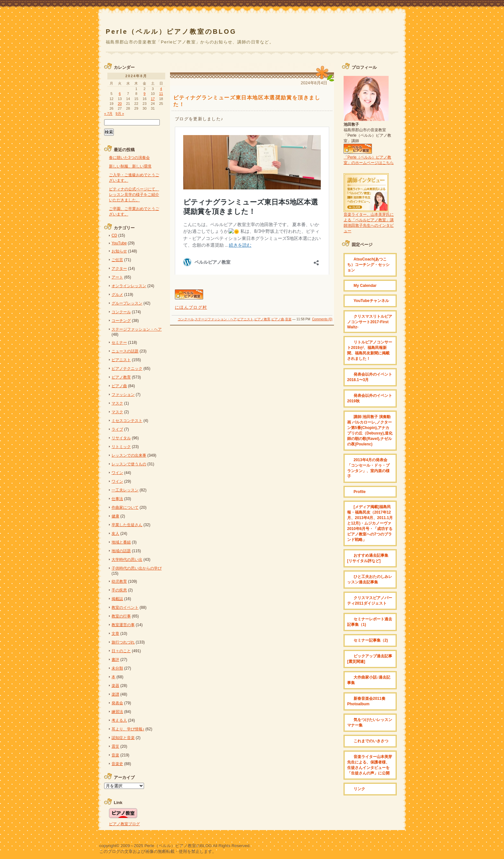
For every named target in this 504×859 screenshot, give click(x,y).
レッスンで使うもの (129, 464)
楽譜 (115, 694)
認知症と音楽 (123, 738)
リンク (359, 789)
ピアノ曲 (278, 319)
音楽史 (117, 764)
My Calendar (365, 286)
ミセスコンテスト (127, 421)
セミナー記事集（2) (371, 640)
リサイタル (121, 438)
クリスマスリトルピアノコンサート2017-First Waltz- (370, 322)
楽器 (115, 686)
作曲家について (125, 507)
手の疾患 (119, 590)
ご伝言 (117, 260)
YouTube (119, 243)
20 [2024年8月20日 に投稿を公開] (120, 104)
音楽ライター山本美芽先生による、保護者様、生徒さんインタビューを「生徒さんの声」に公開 (370, 765)
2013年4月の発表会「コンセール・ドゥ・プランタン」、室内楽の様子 (368, 468)
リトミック (121, 447)
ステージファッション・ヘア (216, 319)
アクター (119, 269)
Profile (360, 492)
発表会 (117, 703)
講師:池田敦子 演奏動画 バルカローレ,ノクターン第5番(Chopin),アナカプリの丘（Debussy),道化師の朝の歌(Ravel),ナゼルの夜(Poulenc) (370, 430)
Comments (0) (322, 319)
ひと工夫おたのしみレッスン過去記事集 (370, 579)
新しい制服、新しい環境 (130, 166)
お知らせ (119, 251)
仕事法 (117, 499)
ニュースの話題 (125, 351)
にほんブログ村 (191, 307)
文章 (115, 634)
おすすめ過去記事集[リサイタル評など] (368, 558)
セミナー (119, 343)
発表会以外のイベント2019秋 (370, 398)
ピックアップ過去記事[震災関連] (370, 659)
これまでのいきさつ (371, 741)
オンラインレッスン (129, 286)
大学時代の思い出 (127, 560)
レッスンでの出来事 (129, 455)
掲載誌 (117, 599)
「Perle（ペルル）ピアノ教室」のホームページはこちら (369, 158)
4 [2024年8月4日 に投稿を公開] (161, 89)
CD (114, 235)
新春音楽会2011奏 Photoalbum (366, 701)
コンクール (186, 319)
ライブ (117, 429)
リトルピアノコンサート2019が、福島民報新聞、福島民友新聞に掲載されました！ (370, 350)
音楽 (288, 319)
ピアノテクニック (127, 369)
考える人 (119, 720)
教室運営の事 (123, 625)
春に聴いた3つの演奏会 (129, 158)
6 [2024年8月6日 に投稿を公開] (120, 94)
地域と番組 (121, 542)
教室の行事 (121, 616)
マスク (117, 403)
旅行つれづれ (123, 642)
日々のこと (121, 651)
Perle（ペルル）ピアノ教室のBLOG (171, 32)
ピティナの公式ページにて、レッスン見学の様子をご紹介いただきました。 (134, 195)
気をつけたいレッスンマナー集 (370, 722)
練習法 (117, 712)
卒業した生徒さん (127, 525)
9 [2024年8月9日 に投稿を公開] (145, 94)
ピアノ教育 (262, 319)
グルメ (117, 295)
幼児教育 (119, 581)
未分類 (117, 668)
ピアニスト (245, 319)
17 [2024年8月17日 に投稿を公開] (153, 99)
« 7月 (108, 114)
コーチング (121, 321)
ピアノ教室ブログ (124, 824)
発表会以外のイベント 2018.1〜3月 (370, 377)
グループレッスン (127, 303)
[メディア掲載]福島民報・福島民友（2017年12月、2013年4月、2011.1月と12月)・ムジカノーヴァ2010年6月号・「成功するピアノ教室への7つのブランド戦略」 (370, 523)
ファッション (123, 395)
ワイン (117, 473)
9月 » (120, 114)
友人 (115, 534)
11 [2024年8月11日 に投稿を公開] (161, 94)
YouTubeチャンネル (371, 301)
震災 (115, 746)
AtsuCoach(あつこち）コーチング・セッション (368, 265)
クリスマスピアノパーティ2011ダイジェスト (370, 601)
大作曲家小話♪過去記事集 (369, 680)
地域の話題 (121, 551)
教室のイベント (125, 608)
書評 (115, 660)
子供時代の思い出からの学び (137, 568)
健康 (115, 516)
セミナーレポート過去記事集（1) (370, 622)
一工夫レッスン (125, 490)
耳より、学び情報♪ (128, 729)
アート (117, 277)
